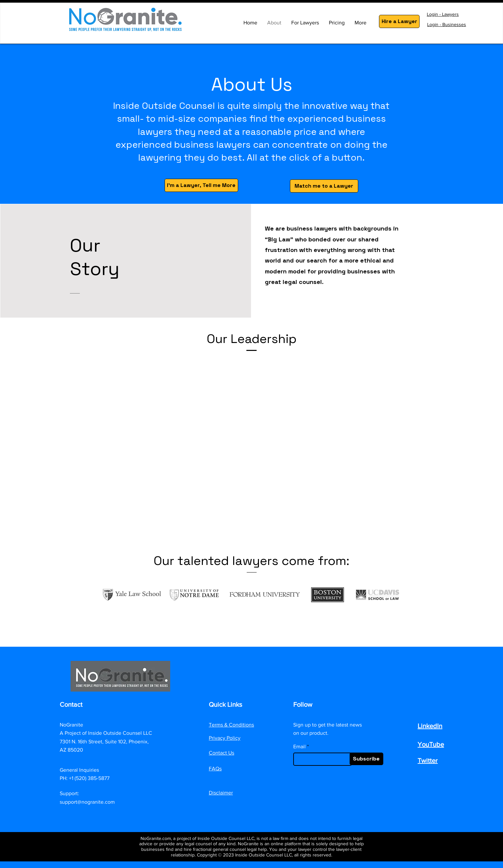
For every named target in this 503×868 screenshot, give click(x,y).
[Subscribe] (366, 759)
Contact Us (221, 753)
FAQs (215, 769)
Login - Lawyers (443, 14)
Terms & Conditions (231, 725)
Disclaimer (221, 793)
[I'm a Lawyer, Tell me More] (201, 185)
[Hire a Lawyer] (399, 21)
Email (299, 747)
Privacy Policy (225, 738)
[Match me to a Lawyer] (324, 186)
